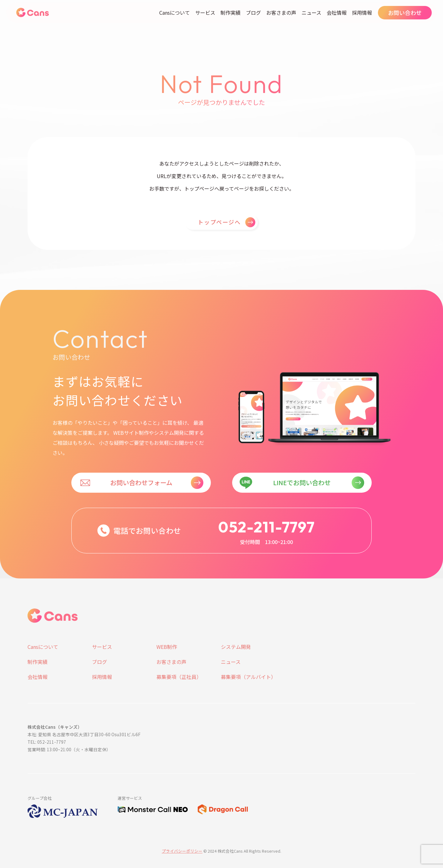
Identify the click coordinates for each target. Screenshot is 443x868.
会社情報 (337, 13)
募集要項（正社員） (179, 677)
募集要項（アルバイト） (248, 677)
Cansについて (175, 13)
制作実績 (231, 13)
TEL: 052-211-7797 (47, 742)
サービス (205, 13)
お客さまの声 (281, 13)
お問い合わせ (405, 13)
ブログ (253, 13)
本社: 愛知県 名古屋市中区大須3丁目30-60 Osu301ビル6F (84, 734)
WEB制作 (167, 647)
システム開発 (236, 647)
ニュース (311, 13)
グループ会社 (40, 798)
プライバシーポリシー (182, 851)
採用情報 (362, 13)
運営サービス (130, 798)
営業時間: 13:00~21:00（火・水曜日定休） (69, 749)
